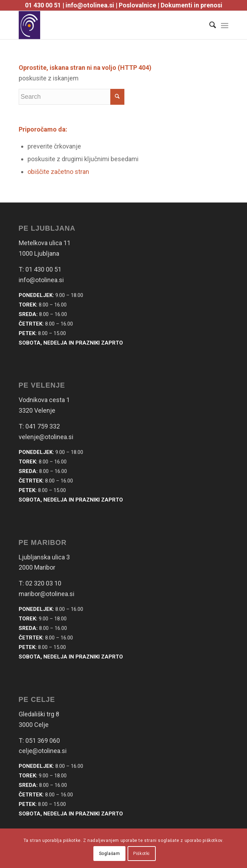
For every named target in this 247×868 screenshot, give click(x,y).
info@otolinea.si (90, 5)
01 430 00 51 (43, 5)
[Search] (209, 25)
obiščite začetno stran (58, 172)
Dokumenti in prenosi (192, 5)
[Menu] (225, 25)
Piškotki (141, 854)
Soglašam (110, 854)
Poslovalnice (137, 5)
